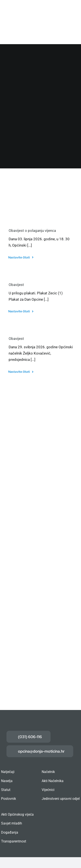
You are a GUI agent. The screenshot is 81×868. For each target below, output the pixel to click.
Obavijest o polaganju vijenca (32, 231)
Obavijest (16, 285)
